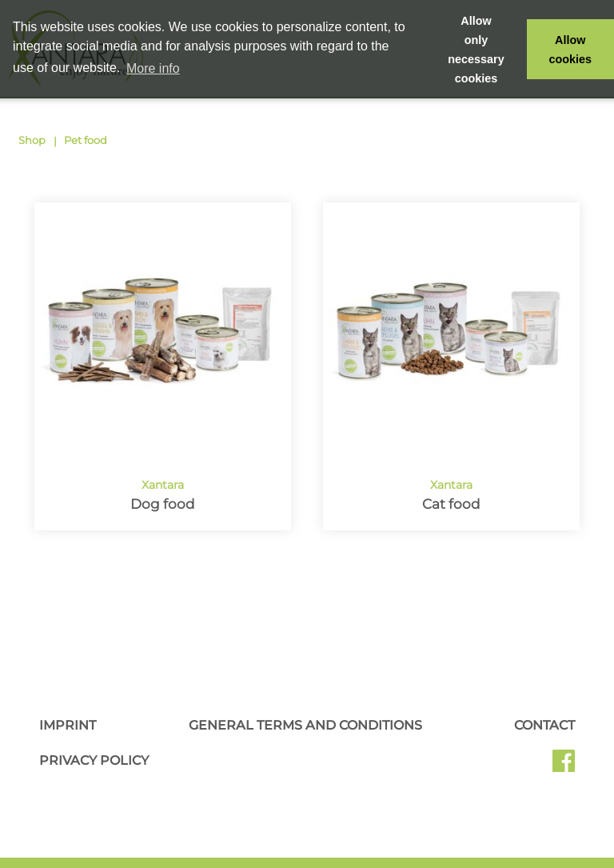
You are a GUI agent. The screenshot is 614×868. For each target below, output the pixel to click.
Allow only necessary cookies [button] (476, 50)
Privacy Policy (94, 760)
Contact (544, 725)
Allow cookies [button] (571, 50)
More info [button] (153, 68)
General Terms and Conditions (305, 725)
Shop (32, 140)
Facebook (564, 766)
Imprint (68, 725)
